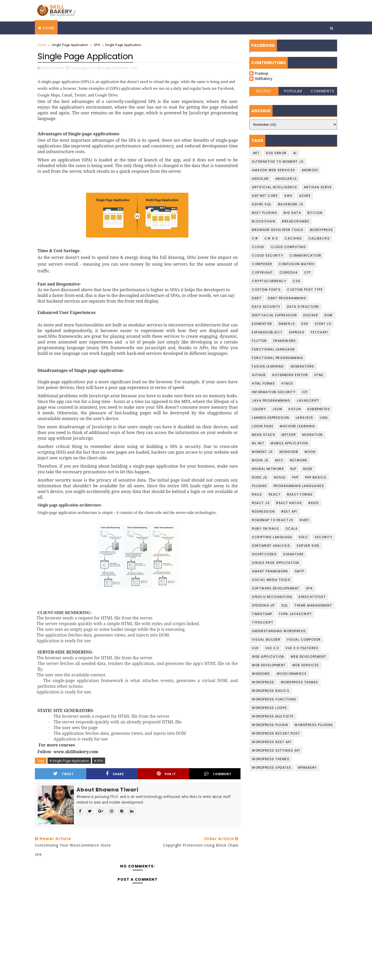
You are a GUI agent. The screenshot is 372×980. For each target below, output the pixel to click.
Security (324, 537)
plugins (259, 486)
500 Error (276, 153)
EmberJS (287, 324)
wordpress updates (272, 768)
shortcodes (264, 554)
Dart (257, 298)
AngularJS (286, 179)
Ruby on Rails (266, 529)
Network (299, 460)
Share (115, 774)
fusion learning (268, 366)
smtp (300, 571)
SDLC (303, 537)
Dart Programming (287, 298)
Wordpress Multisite (273, 716)
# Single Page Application (69, 761)
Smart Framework (270, 571)
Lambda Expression (271, 418)
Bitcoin (315, 213)
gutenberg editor (290, 375)
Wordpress (263, 682)
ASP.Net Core (265, 196)
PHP (295, 477)
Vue (255, 648)
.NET (256, 153)
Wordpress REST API (272, 742)
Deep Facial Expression (274, 315)
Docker (311, 315)
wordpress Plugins (314, 725)
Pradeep (261, 74)
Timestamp (262, 614)
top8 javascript (295, 614)
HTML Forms (263, 383)
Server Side (308, 546)
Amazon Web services (274, 170)
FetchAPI (319, 332)
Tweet (64, 774)
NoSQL (280, 477)
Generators (302, 366)
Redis (314, 503)
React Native (289, 503)
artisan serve (318, 187)
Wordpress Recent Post (276, 733)
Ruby (304, 520)
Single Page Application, (111, 68)
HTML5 (287, 383)
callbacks (319, 238)
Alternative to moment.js (278, 162)
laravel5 (305, 418)
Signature (293, 554)
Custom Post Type (305, 290)
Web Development (269, 665)
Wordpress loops (269, 708)
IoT (305, 392)
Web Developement (308, 657)
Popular (293, 91)
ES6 (305, 324)
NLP (293, 469)
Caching (293, 238)
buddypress (322, 230)
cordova (289, 272)
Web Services (306, 665)
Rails (257, 494)
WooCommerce (292, 674)
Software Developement (276, 588)
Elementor (262, 324)
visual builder (266, 639)
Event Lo (323, 324)
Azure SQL (262, 204)
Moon (310, 452)
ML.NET (258, 443)
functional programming (277, 358)
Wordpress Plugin (270, 725)
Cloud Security (268, 255)
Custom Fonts (266, 290)
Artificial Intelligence (275, 187)
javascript (308, 401)
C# (255, 238)
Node (308, 469)
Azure (305, 196)
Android (310, 170)
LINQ (324, 418)
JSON (277, 409)
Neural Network (268, 469)
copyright (262, 272)
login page (263, 426)
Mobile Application (289, 443)
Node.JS (260, 477)
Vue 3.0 (272, 648)
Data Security (266, 307)
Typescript (263, 622)
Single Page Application (70, 45)
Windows (261, 674)
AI (295, 153)
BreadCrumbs (296, 221)
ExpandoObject (267, 332)
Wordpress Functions (274, 699)
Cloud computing (288, 247)
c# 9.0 (271, 238)
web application (268, 657)
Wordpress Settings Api (276, 750)
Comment (218, 774)
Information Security (274, 392)
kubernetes (319, 409)
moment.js (262, 452)
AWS (288, 196)
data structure (303, 307)
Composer (262, 264)
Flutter (259, 341)
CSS (297, 281)
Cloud (258, 247)
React (275, 494)
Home (49, 28)
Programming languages (299, 486)
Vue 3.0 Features (302, 648)
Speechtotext (312, 597)
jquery (259, 409)
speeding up (263, 605)
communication (305, 255)
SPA (97, 45)
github (259, 375)
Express (297, 332)
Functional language (273, 349)
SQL (285, 605)
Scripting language (272, 537)
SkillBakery (263, 79)
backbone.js (291, 204)
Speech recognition (272, 597)
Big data (292, 213)
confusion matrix (296, 264)
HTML (319, 375)
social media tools (271, 580)
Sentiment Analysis (271, 546)
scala (292, 529)
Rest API (289, 511)
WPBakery (307, 768)
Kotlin (295, 409)
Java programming (271, 401)
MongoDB (289, 452)
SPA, (134, 68)
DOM (329, 315)
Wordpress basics (271, 691)
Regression (263, 511)
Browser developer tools (278, 230)
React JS (261, 503)
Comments (322, 91)
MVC (279, 460)
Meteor (289, 435)
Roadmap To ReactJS (273, 520)
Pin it (166, 774)
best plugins (265, 213)
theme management (313, 605)
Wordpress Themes (300, 682)
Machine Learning (297, 426)
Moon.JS (260, 460)
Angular (260, 179)
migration (313, 435)
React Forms (300, 494)
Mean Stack (263, 435)
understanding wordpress (279, 631)
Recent (264, 91)
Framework (285, 341)
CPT (308, 272)
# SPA (99, 761)
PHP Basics (316, 477)
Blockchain (264, 221)
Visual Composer (304, 639)
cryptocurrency (269, 281)
